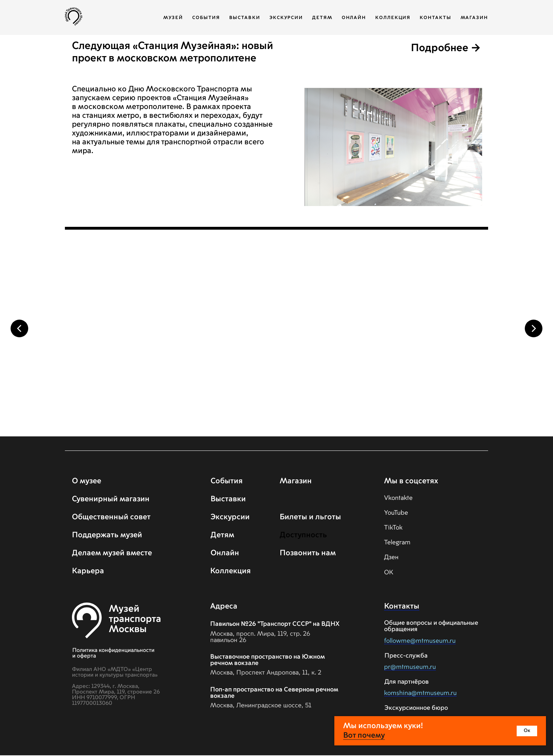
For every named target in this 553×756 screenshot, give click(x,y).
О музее (87, 482)
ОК (389, 573)
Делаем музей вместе (112, 554)
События (206, 18)
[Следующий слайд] (534, 328)
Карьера (88, 572)
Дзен (391, 558)
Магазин (474, 18)
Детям (322, 18)
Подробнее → (446, 48)
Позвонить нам (308, 554)
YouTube (396, 514)
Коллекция (393, 18)
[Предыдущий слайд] (19, 328)
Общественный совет (111, 518)
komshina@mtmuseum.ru (420, 694)
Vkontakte (398, 499)
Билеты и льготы (310, 518)
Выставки (245, 18)
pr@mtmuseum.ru (410, 668)
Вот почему (364, 736)
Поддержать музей (107, 536)
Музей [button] (173, 18)
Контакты (435, 18)
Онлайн (354, 18)
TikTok (393, 528)
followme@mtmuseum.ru (420, 642)
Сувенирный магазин (111, 500)
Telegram (397, 543)
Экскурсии (286, 18)
